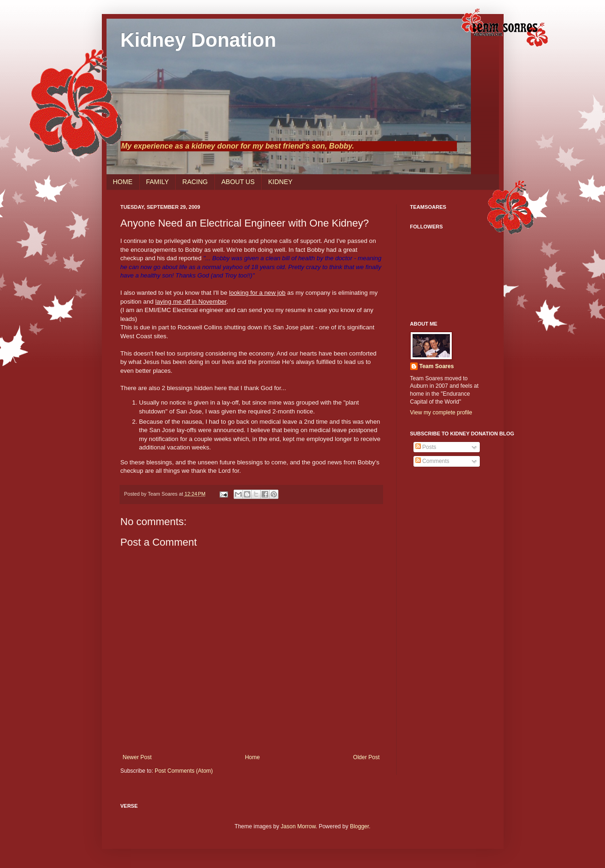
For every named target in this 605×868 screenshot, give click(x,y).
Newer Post (137, 757)
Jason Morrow (298, 826)
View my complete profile (441, 413)
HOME (123, 182)
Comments (432, 461)
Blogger (359, 826)
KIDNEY (280, 182)
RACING (195, 182)
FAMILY (158, 182)
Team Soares (437, 366)
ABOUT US (238, 182)
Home (252, 757)
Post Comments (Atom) (184, 771)
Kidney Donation (199, 40)
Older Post (367, 757)
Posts (426, 447)
